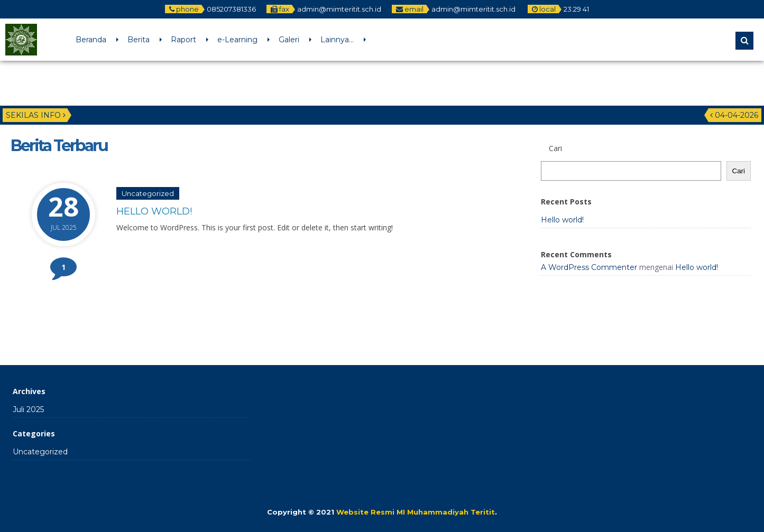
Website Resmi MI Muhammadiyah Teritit (416, 512)
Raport (183, 40)
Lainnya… (337, 40)
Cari (739, 171)
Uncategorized (148, 193)
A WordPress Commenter (589, 267)
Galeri (289, 40)
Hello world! (154, 211)
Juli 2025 (28, 409)
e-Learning (237, 40)
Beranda (91, 40)
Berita (139, 40)
